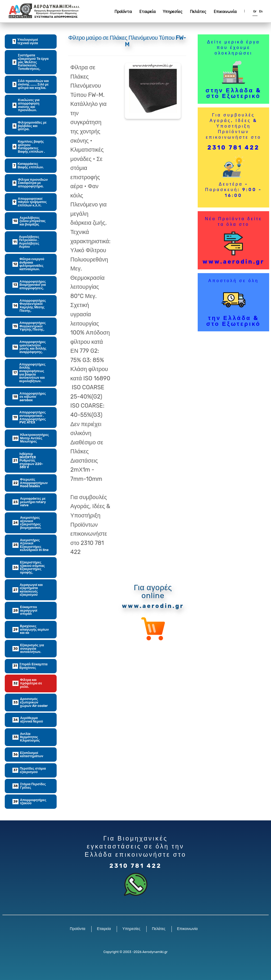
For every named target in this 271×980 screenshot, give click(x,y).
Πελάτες (198, 11)
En (261, 11)
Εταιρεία (148, 11)
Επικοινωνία (225, 11)
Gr (255, 11)
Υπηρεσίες (173, 11)
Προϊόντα (123, 11)
